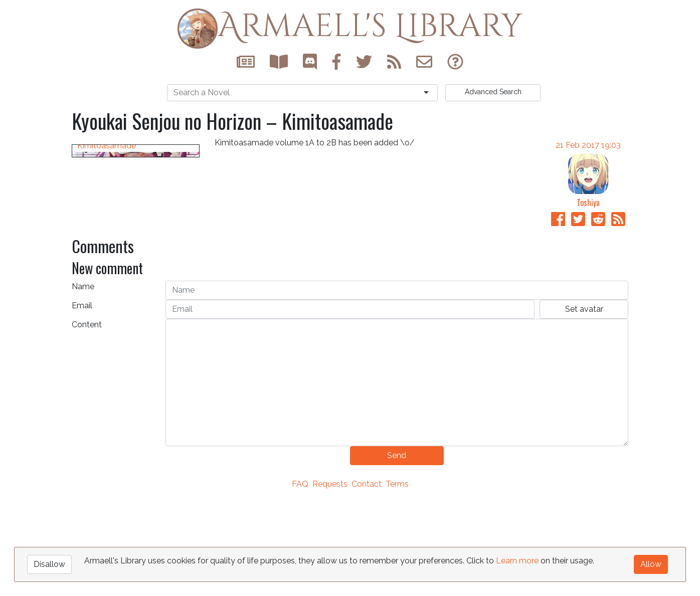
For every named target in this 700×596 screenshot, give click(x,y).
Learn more (517, 561)
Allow (651, 564)
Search (493, 92)
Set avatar (584, 404)
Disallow (49, 564)
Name (83, 382)
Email (82, 401)
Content (87, 420)
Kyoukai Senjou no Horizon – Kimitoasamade (130, 307)
